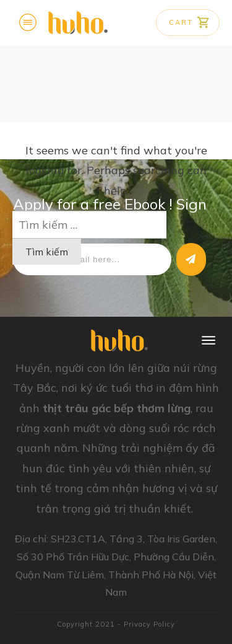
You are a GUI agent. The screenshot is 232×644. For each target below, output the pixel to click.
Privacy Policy (149, 624)
